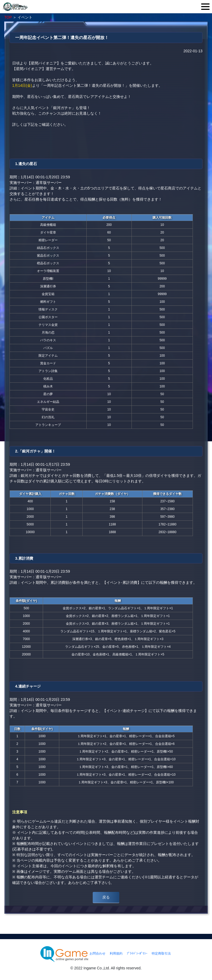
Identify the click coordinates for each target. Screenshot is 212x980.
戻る (106, 897)
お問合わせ (97, 953)
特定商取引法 (161, 953)
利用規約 (116, 953)
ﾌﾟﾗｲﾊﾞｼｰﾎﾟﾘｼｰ (137, 953)
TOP (8, 17)
